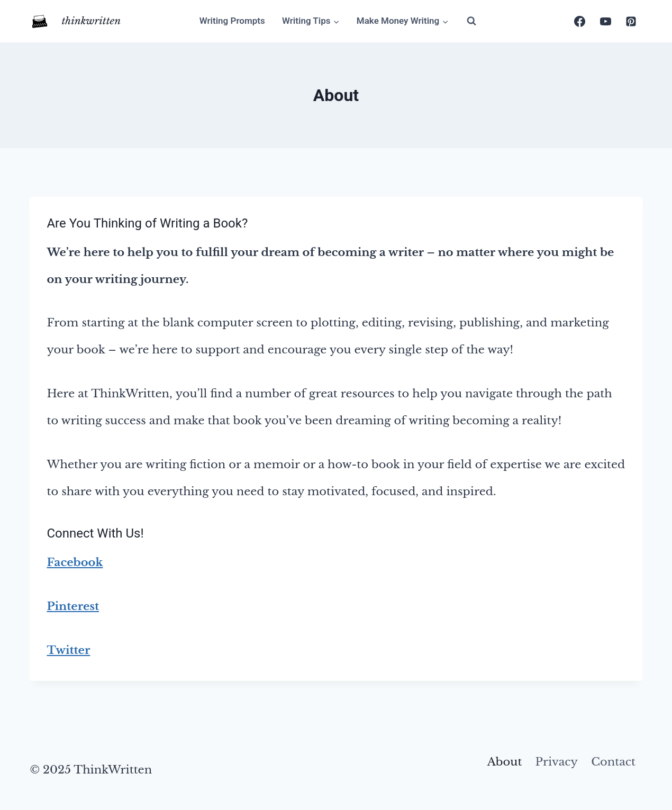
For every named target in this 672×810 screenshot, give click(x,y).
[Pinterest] (631, 21)
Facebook (75, 562)
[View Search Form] (471, 21)
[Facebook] (580, 21)
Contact (613, 762)
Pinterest (73, 606)
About (505, 762)
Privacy (557, 762)
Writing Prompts (232, 21)
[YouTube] (605, 21)
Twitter (68, 650)
